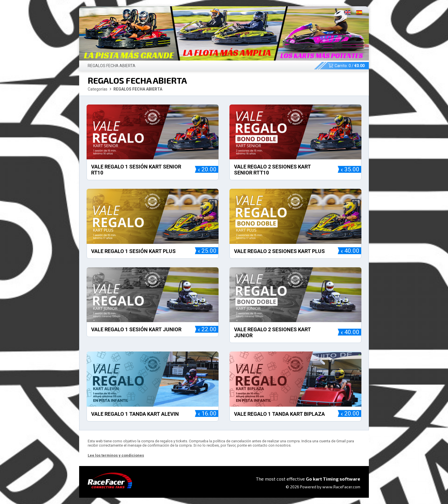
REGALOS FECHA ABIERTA (112, 66)
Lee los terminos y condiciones (116, 455)
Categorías (98, 89)
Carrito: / (346, 66)
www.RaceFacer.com (341, 487)
